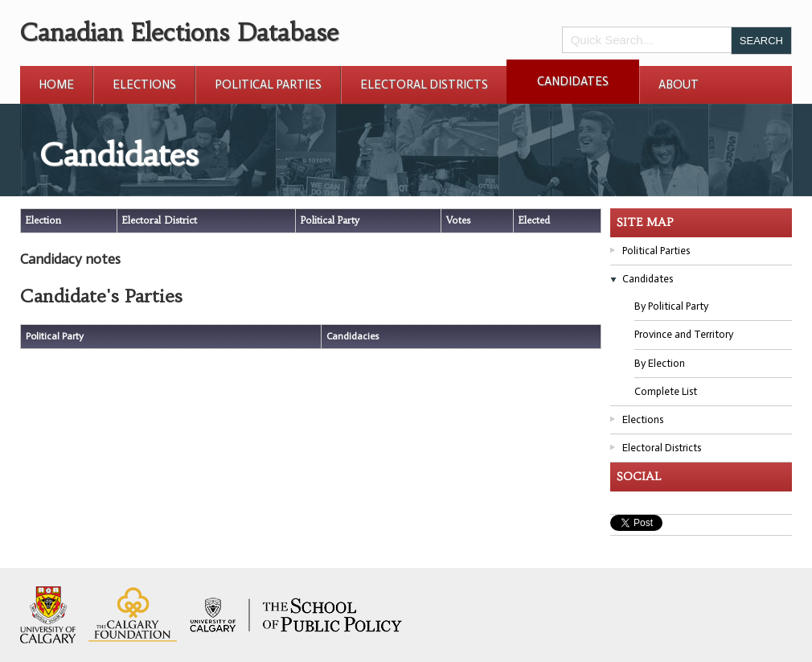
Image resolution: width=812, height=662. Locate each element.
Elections (144, 84)
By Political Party (671, 306)
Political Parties (268, 84)
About (679, 84)
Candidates (573, 81)
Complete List (666, 391)
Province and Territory (684, 334)
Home (56, 84)
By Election (660, 363)
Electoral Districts (424, 84)
